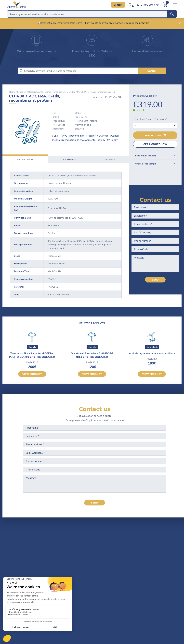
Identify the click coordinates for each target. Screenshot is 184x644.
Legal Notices (130, 546)
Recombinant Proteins (83, 135)
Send (155, 280)
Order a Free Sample (155, 164)
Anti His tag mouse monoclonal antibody (152, 353)
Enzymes (103, 135)
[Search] (172, 14)
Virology (113, 140)
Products (22, 92)
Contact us (155, 200)
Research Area (36, 92)
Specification (25, 159)
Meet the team (98, 552)
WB (65, 135)
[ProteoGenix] (17, 5)
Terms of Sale (130, 540)
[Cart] (165, 5)
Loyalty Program (131, 568)
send (95, 503)
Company (95, 546)
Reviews (110, 159)
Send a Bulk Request (155, 156)
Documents (69, 159)
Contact (118, 5)
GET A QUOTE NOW (155, 144)
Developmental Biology (92, 140)
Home (12, 92)
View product (32, 374)
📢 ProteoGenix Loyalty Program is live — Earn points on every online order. (80, 23)
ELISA (57, 135)
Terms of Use (129, 552)
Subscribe (110, 615)
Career (93, 564)
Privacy (93, 570)
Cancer (115, 135)
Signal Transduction (55, 92)
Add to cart (155, 135)
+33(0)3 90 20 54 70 (54, 557)
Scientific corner (99, 558)
